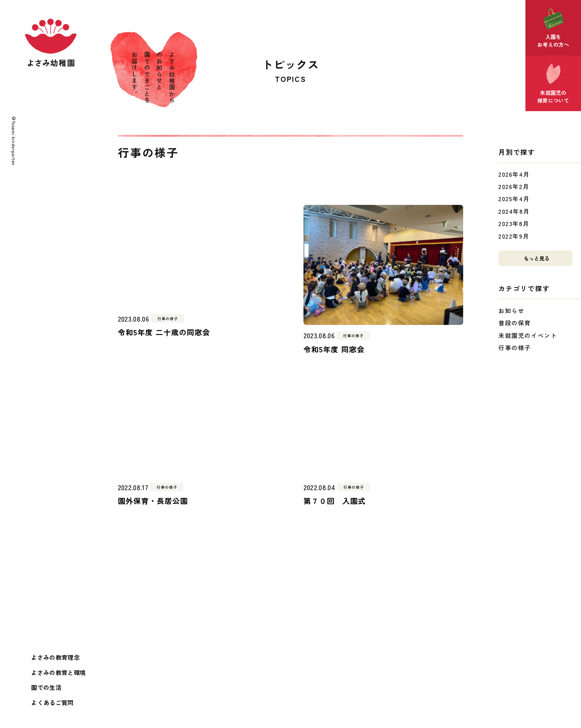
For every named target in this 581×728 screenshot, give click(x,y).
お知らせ (511, 310)
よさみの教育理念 (55, 657)
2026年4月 (514, 174)
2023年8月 (514, 223)
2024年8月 (514, 211)
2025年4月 (514, 199)
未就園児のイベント (528, 335)
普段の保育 (515, 323)
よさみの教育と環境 (58, 672)
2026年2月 (514, 186)
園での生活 (46, 687)
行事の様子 (515, 348)
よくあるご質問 (52, 702)
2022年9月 (514, 236)
